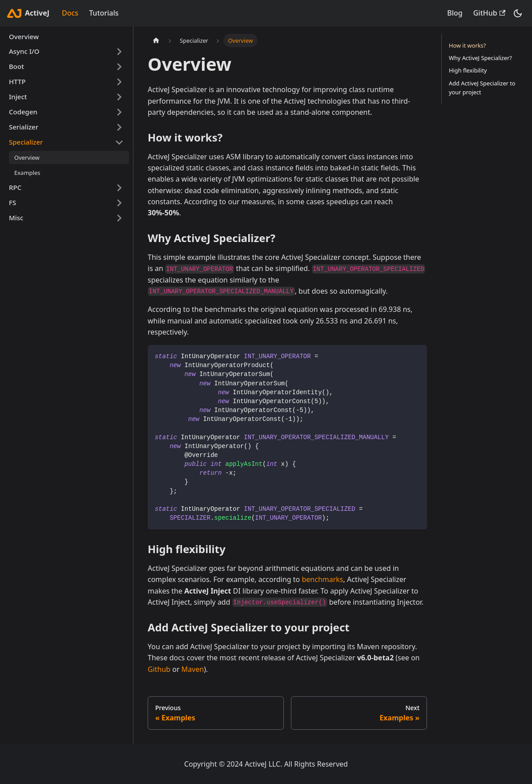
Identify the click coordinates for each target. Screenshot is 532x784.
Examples (27, 173)
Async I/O (24, 51)
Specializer (26, 142)
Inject (18, 97)
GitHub (489, 13)
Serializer (24, 127)
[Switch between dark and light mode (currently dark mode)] (518, 13)
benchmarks (322, 579)
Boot (16, 66)
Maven (193, 669)
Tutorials (104, 13)
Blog (455, 13)
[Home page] (156, 40)
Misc (16, 218)
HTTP (17, 81)
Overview (24, 36)
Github (159, 669)
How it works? (467, 45)
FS (12, 202)
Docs (70, 13)
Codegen (23, 112)
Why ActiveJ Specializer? (480, 58)
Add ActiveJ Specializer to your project (482, 88)
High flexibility (468, 70)
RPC (15, 187)
